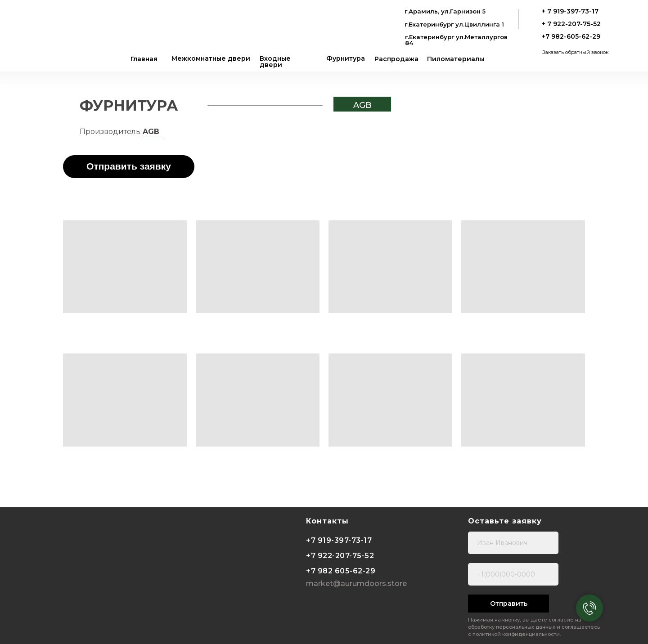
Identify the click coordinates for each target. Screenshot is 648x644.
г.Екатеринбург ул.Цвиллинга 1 (454, 24)
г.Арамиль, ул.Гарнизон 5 (445, 11)
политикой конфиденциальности (516, 634)
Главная (144, 59)
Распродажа (396, 59)
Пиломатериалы (456, 59)
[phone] (513, 574)
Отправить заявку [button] (129, 166)
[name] (513, 543)
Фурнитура (346, 58)
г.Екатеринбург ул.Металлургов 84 (456, 40)
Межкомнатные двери (211, 58)
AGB (362, 105)
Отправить (509, 604)
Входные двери (275, 62)
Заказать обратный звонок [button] (575, 52)
